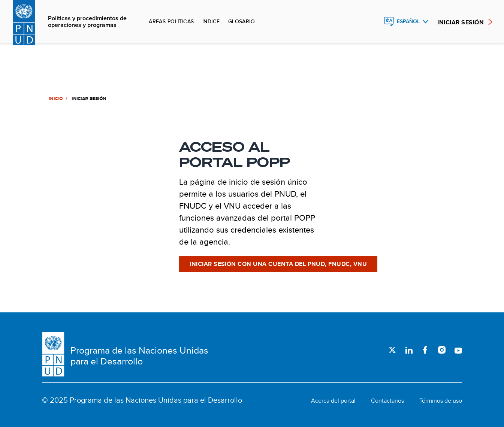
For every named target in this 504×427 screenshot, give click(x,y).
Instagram (442, 350)
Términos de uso (441, 401)
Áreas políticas (171, 21)
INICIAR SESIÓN (461, 22)
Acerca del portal (333, 401)
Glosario (242, 21)
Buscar (373, 22)
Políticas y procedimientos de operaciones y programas (87, 22)
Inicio (55, 99)
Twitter (392, 350)
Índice (211, 21)
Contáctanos (387, 401)
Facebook (425, 350)
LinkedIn (409, 350)
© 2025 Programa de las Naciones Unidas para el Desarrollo (142, 400)
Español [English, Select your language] (408, 22)
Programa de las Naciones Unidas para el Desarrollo (139, 356)
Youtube (458, 350)
